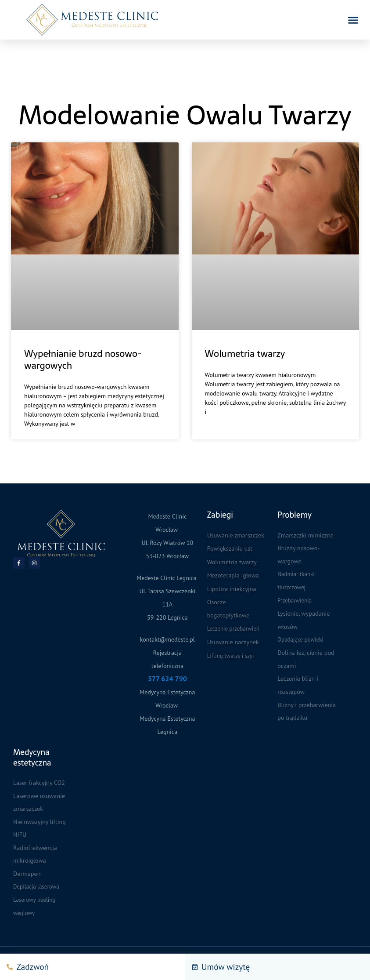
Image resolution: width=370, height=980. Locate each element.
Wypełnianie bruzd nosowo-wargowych (83, 359)
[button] (353, 20)
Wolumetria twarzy (245, 354)
